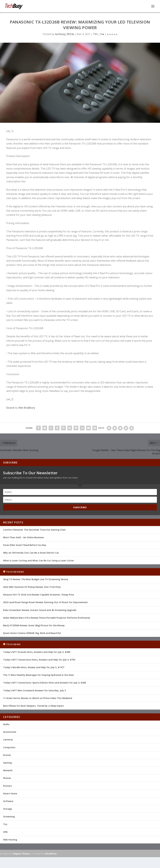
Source (10, 407)
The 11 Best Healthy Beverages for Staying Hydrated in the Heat (39, 675)
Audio (6, 724)
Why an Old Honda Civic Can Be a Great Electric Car (31, 552)
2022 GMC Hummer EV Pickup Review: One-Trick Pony (32, 587)
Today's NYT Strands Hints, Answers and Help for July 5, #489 (37, 652)
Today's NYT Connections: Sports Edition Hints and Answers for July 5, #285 (45, 682)
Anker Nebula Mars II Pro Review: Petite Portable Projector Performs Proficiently (47, 617)
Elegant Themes (22, 853)
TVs (95, 34)
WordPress (51, 853)
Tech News (13, 644)
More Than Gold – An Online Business (23, 537)
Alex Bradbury (27, 407)
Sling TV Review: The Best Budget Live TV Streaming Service (36, 579)
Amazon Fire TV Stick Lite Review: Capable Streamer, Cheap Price (39, 594)
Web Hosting (10, 839)
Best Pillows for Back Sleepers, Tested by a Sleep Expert (34, 705)
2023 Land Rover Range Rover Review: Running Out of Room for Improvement (45, 602)
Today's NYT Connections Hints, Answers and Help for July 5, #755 (39, 659)
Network (8, 770)
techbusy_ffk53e (65, 34)
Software (8, 801)
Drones (7, 755)
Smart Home (10, 793)
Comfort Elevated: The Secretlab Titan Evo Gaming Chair (34, 529)
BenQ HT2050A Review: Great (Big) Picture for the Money (34, 625)
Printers (7, 786)
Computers (9, 747)
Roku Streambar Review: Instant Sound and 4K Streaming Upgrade (40, 610)
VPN (5, 832)
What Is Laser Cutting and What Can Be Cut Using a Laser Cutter (39, 560)
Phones (7, 778)
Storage (7, 809)
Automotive (10, 732)
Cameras (8, 739)
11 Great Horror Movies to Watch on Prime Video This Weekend (38, 698)
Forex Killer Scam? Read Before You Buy (25, 545)
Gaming (7, 762)
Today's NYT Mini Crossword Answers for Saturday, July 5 (34, 690)
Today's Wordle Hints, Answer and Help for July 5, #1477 (34, 667)
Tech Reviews (15, 571)
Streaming (9, 816)
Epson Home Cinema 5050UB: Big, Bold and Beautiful (32, 633)
